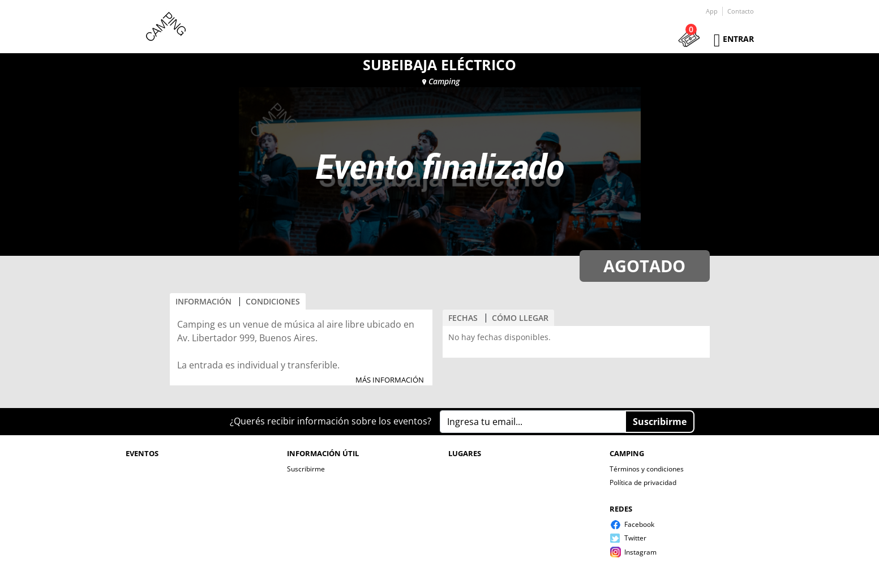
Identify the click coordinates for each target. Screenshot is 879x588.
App (712, 11)
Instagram (640, 552)
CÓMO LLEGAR (520, 318)
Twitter (635, 538)
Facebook (639, 524)
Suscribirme (306, 469)
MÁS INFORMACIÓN (390, 380)
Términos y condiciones (647, 469)
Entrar (738, 39)
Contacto (741, 11)
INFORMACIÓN (203, 301)
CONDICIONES (273, 301)
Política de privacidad (643, 482)
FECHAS (463, 318)
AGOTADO (644, 266)
